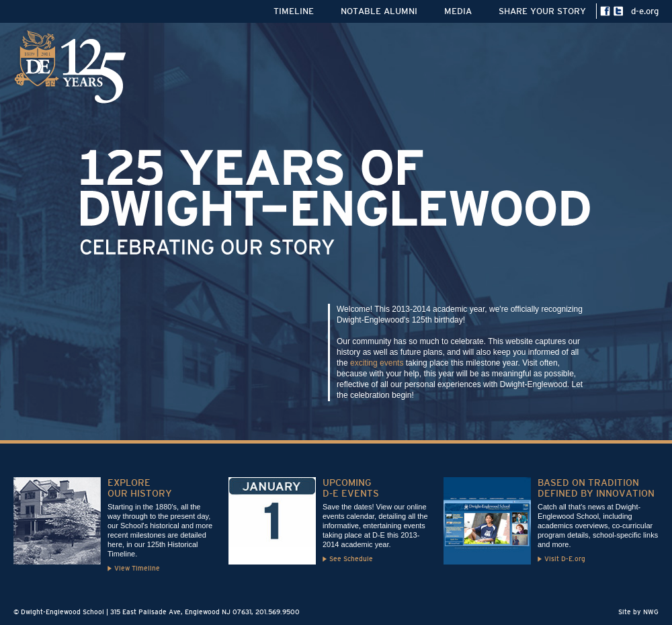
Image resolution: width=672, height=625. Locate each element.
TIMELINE (294, 11)
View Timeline (137, 568)
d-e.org (645, 11)
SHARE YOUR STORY (542, 11)
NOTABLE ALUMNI (379, 11)
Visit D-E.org (565, 559)
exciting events (377, 363)
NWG (651, 612)
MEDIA (458, 11)
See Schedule (351, 559)
